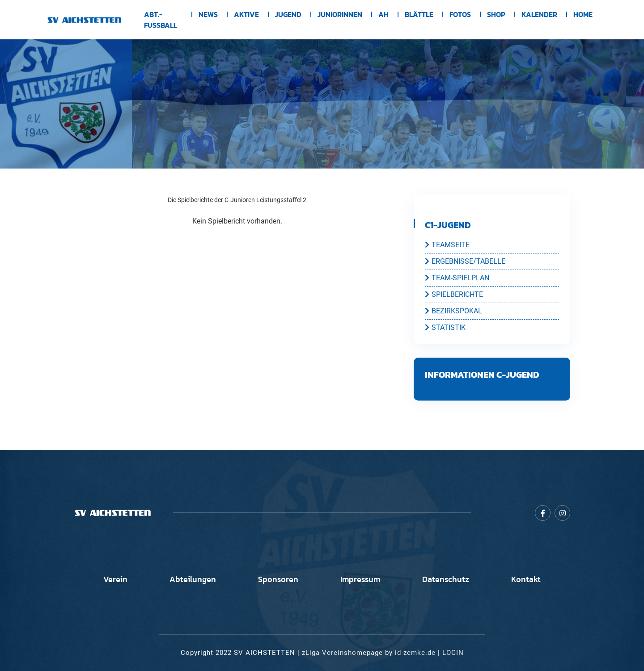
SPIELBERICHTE (454, 294)
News (208, 14)
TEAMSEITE (447, 245)
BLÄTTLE (419, 14)
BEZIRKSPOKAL (453, 311)
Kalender (539, 14)
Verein (115, 579)
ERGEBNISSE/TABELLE (465, 261)
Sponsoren (278, 579)
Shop (496, 14)
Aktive (246, 14)
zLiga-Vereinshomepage (342, 653)
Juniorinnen (340, 14)
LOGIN (453, 653)
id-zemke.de (415, 653)
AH (383, 14)
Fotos (460, 14)
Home (583, 14)
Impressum (360, 579)
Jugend (288, 14)
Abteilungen (193, 579)
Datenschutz (446, 579)
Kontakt (526, 579)
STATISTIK (445, 327)
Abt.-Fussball (161, 20)
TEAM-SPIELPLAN (457, 278)
